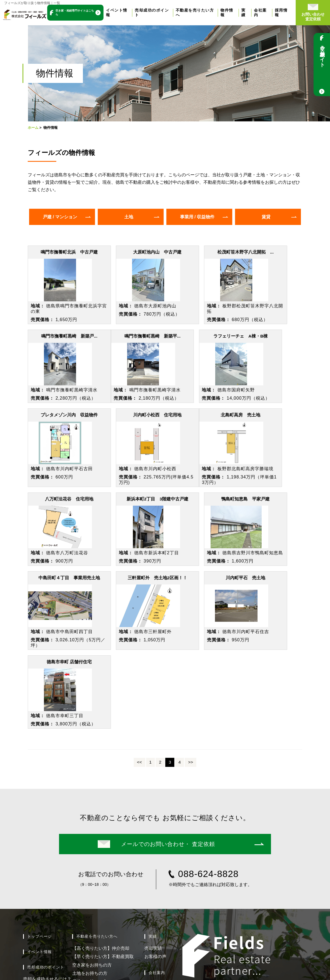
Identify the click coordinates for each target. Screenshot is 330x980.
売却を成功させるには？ (47, 858)
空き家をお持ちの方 (92, 843)
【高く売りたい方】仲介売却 (101, 827)
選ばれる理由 (158, 863)
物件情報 (85, 884)
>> (191, 641)
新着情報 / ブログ (165, 895)
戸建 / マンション (60, 217)
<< (139, 641)
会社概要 (153, 871)
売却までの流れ (38, 866)
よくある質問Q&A (41, 874)
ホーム (33, 128)
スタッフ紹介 (158, 880)
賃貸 (266, 217)
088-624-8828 (209, 752)
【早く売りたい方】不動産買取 (103, 835)
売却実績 (153, 827)
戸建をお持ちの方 (90, 860)
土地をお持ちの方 (90, 852)
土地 (129, 217)
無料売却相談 (36, 882)
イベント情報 (40, 830)
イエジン (280, 906)
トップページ (40, 815)
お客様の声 (155, 835)
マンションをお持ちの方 (96, 868)
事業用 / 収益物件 (197, 217)
